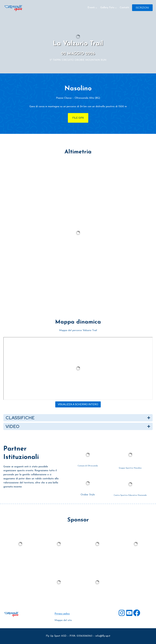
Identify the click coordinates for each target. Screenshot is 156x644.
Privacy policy (62, 614)
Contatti (124, 8)
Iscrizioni (142, 8)
